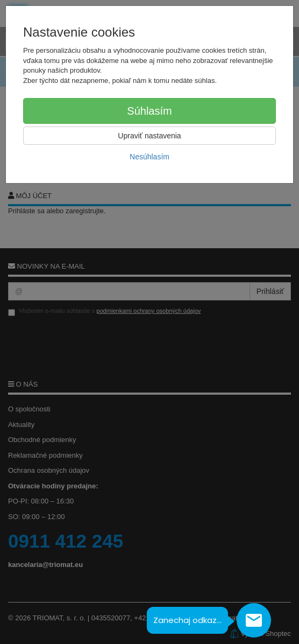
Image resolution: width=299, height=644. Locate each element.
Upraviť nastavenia (149, 136)
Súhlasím (149, 111)
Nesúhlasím (149, 157)
